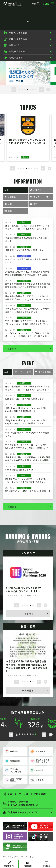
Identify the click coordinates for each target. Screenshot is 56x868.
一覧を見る (11, 349)
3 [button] (25, 90)
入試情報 (12, 197)
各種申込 (11, 751)
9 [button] (17, 735)
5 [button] (30, 90)
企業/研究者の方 (17, 51)
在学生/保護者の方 (18, 39)
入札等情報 (38, 751)
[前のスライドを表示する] (14, 90)
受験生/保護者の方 (18, 33)
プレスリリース (41, 197)
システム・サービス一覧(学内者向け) (27, 794)
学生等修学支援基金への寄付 (40, 761)
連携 (35, 204)
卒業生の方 (14, 45)
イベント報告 (45, 372)
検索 (36, 4)
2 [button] (22, 90)
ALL (6, 190)
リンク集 (37, 780)
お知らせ (38, 190)
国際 (10, 211)
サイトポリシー (11, 857)
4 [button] (28, 90)
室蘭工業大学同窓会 (13, 780)
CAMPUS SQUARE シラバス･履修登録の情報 (21, 803)
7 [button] (36, 90)
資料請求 (37, 770)
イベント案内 (24, 372)
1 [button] (20, 90)
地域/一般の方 (16, 58)
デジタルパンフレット (13, 770)
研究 (10, 204)
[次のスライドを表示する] (42, 90)
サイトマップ (27, 857)
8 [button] (37, 168)
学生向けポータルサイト (21, 812)
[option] (28, 73)
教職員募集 (12, 761)
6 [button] (33, 90)
